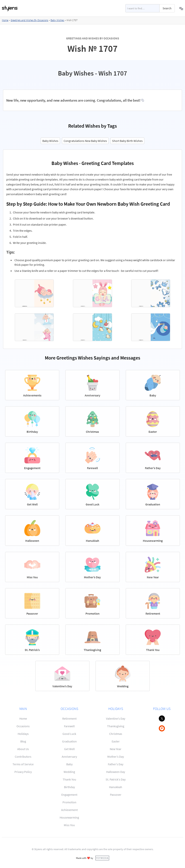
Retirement (69, 718)
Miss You (69, 825)
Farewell (69, 726)
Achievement (69, 810)
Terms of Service (23, 764)
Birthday (69, 787)
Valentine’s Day (116, 718)
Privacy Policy (23, 772)
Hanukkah (116, 787)
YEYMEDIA (102, 858)
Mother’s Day (116, 757)
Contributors (23, 757)
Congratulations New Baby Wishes (85, 141)
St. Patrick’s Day (116, 779)
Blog (23, 741)
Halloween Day (116, 772)
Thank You (69, 779)
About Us (23, 749)
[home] (10, 8)
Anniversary (69, 757)
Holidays (23, 734)
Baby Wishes (57, 20)
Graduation (69, 741)
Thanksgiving (116, 726)
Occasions (23, 726)
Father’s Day (116, 764)
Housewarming (69, 817)
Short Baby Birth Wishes (127, 141)
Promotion (69, 802)
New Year (116, 749)
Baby (69, 764)
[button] (181, 8)
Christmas (116, 734)
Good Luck (69, 734)
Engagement (69, 795)
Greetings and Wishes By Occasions (29, 20)
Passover (116, 795)
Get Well (69, 749)
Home (5, 20)
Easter (116, 741)
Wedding (69, 772)
